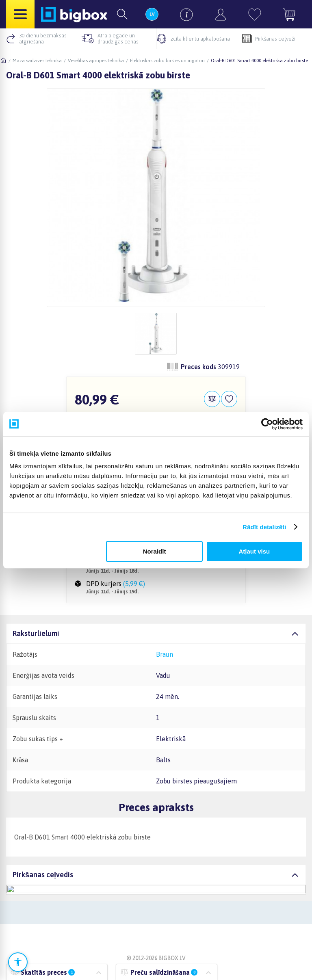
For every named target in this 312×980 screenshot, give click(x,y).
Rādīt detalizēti (264, 527)
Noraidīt (155, 551)
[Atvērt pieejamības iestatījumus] (18, 962)
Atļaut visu (255, 551)
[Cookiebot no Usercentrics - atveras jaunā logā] (267, 424)
